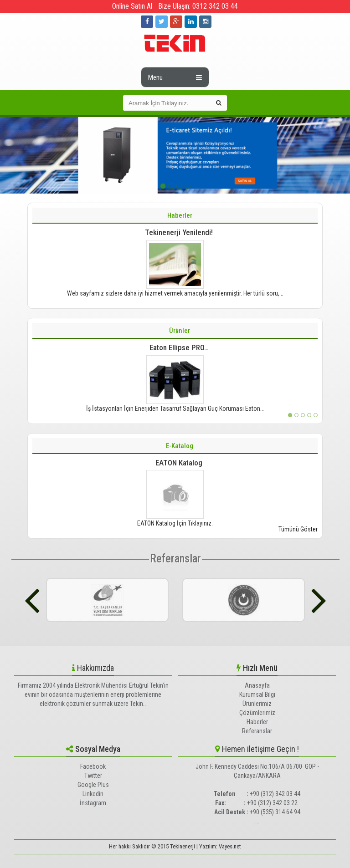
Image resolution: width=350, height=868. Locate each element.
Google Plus (93, 785)
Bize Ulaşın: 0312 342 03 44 (198, 6)
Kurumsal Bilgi (257, 694)
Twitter (93, 776)
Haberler (257, 722)
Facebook (93, 766)
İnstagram (93, 803)
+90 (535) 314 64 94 (275, 812)
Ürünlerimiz (257, 704)
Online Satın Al (132, 6)
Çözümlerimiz (257, 713)
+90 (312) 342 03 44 (275, 794)
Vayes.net (230, 846)
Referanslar (175, 559)
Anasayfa (257, 685)
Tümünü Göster (298, 529)
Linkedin (93, 794)
